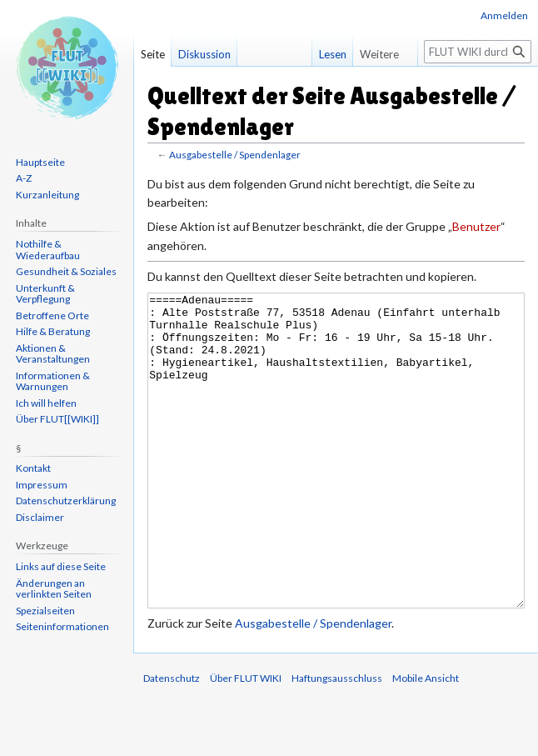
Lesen (324, 54)
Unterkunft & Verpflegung (45, 294)
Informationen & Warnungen (53, 381)
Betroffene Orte (52, 315)
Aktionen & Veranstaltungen (53, 354)
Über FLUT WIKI (246, 741)
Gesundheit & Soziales (66, 271)
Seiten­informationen (62, 626)
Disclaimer (40, 517)
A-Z (24, 178)
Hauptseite (40, 162)
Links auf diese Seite (61, 566)
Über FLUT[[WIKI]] (57, 419)
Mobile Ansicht (426, 741)
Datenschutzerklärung (66, 501)
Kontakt (33, 468)
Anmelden (504, 15)
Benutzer (476, 226)
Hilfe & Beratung (53, 331)
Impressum (42, 485)
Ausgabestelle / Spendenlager (235, 155)
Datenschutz (172, 741)
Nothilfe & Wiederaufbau (48, 250)
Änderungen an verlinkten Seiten (54, 589)
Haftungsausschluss (337, 741)
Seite (153, 54)
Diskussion (204, 54)
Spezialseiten (45, 611)
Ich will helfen (46, 403)
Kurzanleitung (47, 195)
